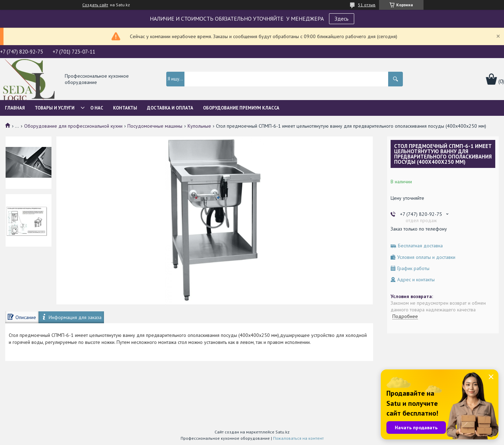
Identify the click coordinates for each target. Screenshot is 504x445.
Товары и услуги (55, 108)
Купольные (199, 126)
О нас (97, 108)
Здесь (342, 19)
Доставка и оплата (170, 108)
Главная (15, 108)
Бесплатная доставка (420, 246)
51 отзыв (367, 5)
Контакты (125, 108)
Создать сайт (95, 5)
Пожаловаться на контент (298, 438)
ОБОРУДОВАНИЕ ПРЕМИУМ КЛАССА (241, 108)
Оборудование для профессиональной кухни (73, 126)
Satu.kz (282, 432)
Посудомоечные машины (155, 126)
